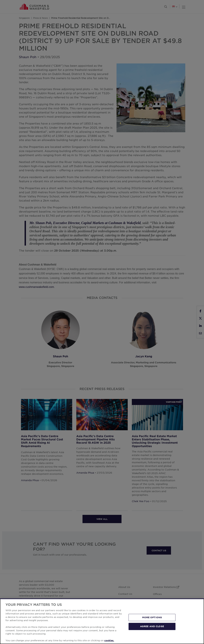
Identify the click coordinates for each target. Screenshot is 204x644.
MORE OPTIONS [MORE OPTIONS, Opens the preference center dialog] (152, 617)
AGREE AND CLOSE (152, 626)
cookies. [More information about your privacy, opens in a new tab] (109, 640)
